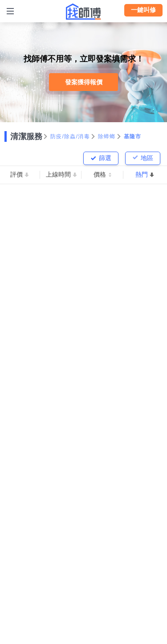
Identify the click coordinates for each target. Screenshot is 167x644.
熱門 (142, 174)
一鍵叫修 (143, 10)
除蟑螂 (107, 136)
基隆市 (133, 136)
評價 (16, 174)
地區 (147, 158)
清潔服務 (26, 136)
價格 (100, 174)
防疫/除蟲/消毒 (70, 136)
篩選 (105, 158)
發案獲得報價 (84, 82)
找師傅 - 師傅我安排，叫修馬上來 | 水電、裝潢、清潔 (84, 12)
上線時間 (58, 174)
